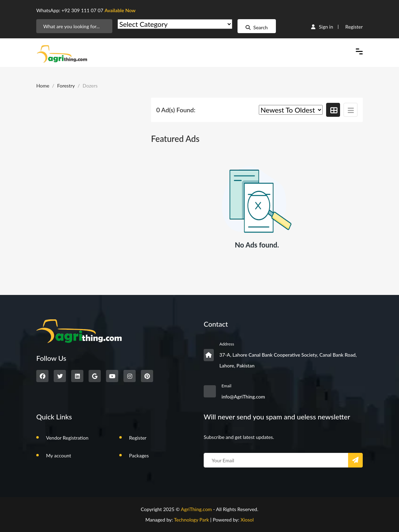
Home (43, 86)
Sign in (322, 27)
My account (59, 455)
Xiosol (247, 520)
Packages (139, 455)
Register (354, 27)
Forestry (66, 86)
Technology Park (192, 520)
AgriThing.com (196, 509)
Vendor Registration (67, 438)
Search (257, 27)
